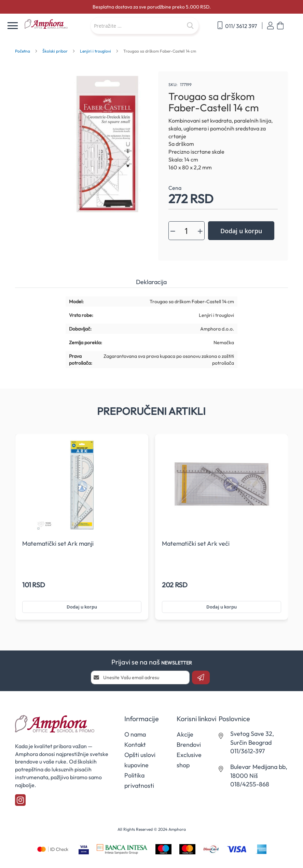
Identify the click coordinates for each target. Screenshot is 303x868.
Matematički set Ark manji (58, 543)
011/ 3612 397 (237, 25)
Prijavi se (270, 26)
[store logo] (54, 24)
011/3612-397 (247, 751)
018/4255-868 (250, 784)
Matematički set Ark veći (196, 543)
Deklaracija (151, 282)
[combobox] (144, 26)
